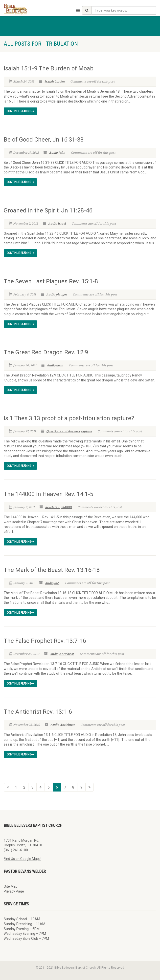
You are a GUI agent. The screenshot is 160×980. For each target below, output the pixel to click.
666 (57, 583)
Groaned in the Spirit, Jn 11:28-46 (48, 210)
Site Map (11, 886)
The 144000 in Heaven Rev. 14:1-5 (48, 494)
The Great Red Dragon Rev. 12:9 (46, 352)
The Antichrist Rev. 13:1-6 (38, 712)
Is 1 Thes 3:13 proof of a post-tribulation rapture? (69, 418)
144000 (66, 507)
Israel (62, 224)
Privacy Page (14, 891)
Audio (53, 153)
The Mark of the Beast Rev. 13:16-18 (52, 570)
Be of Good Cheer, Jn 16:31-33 (44, 140)
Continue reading (20, 111)
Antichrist (67, 654)
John (62, 153)
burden (59, 82)
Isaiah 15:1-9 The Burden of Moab (49, 68)
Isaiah (49, 82)
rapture (86, 431)
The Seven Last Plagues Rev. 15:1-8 (51, 281)
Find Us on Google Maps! (23, 859)
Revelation (53, 507)
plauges (61, 294)
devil (60, 365)
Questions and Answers (63, 431)
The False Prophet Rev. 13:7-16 (45, 641)
